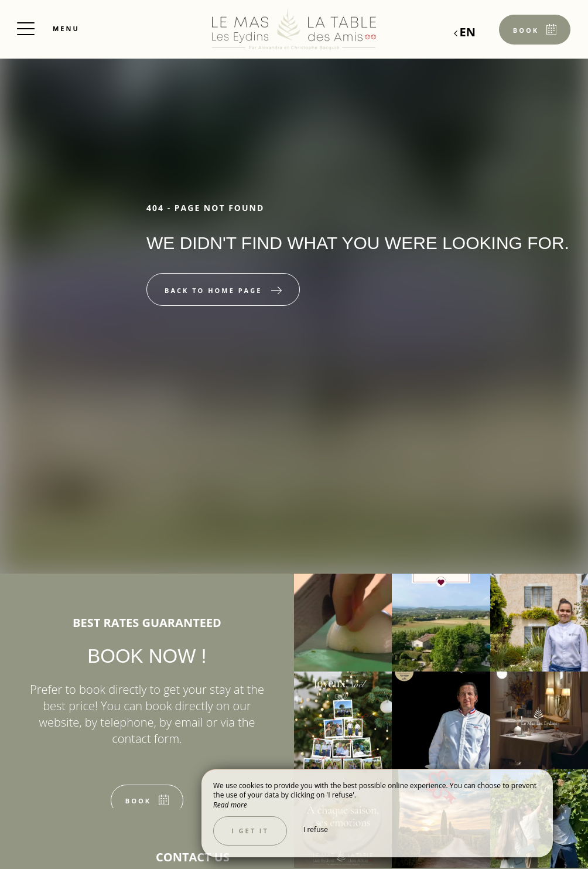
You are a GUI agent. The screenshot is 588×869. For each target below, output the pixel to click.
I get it (250, 831)
